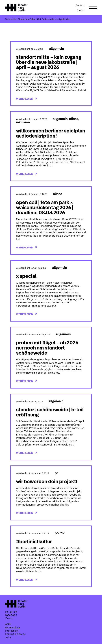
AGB (8, 624)
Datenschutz (13, 627)
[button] (93, 8)
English (80, 10)
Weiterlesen (26, 99)
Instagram (11, 612)
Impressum (12, 631)
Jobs (8, 637)
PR (56, 473)
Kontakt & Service (15, 634)
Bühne (74, 119)
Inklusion (23, 122)
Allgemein (57, 48)
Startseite (23, 19)
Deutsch (80, 5)
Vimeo (9, 618)
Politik (60, 533)
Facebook (11, 615)
